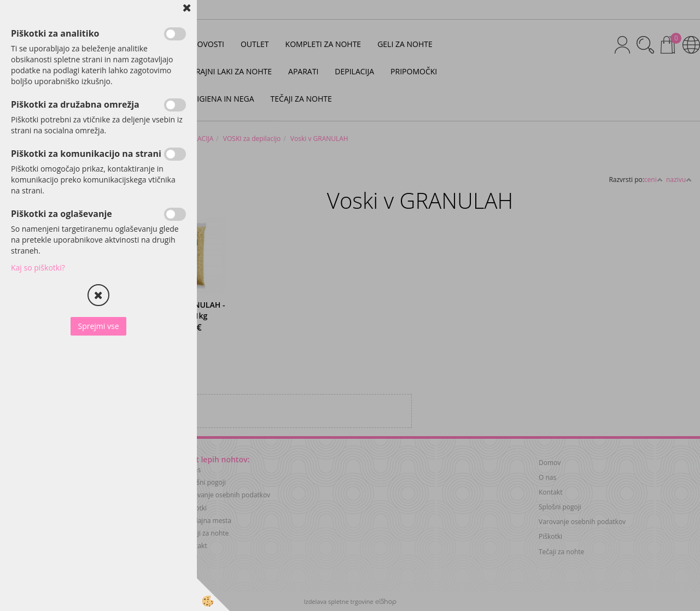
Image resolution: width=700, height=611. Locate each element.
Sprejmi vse (98, 326)
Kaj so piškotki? (38, 268)
